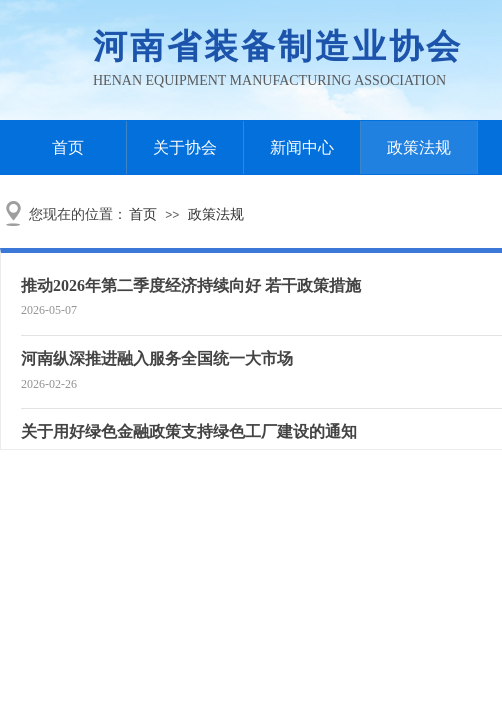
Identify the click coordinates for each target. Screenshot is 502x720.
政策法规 (419, 147)
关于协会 (185, 147)
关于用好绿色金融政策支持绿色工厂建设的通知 (189, 431)
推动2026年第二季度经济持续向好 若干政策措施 (191, 285)
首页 (68, 147)
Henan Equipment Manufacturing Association (269, 80)
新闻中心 (302, 147)
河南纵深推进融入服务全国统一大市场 (157, 358)
